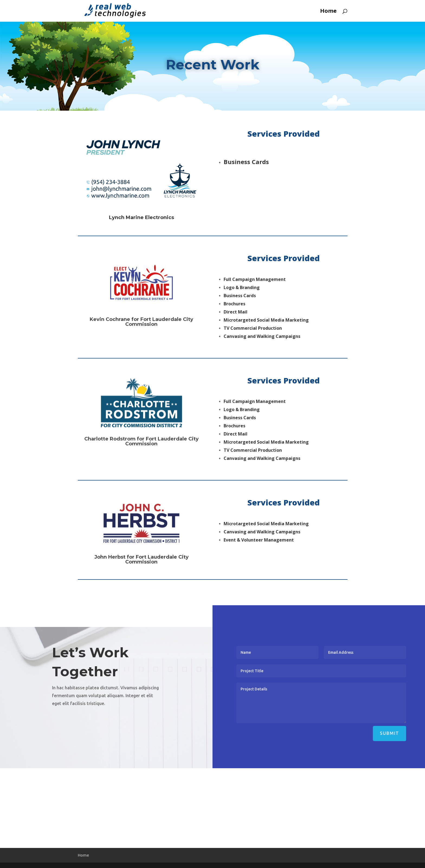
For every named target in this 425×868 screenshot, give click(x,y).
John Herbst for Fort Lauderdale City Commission (141, 571)
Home (328, 12)
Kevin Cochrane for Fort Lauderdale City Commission (141, 334)
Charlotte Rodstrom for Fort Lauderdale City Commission (141, 453)
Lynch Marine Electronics (141, 221)
